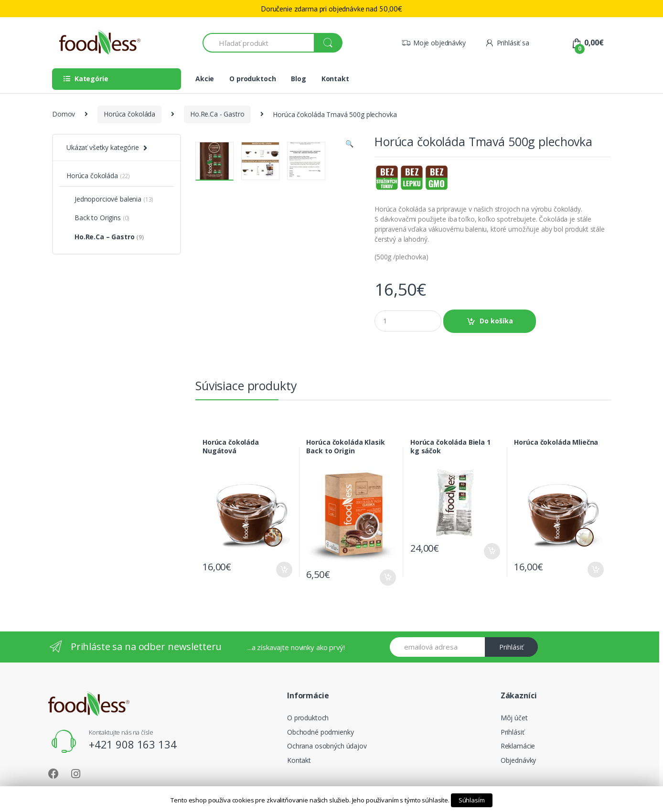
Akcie (205, 79)
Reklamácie (518, 746)
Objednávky (519, 760)
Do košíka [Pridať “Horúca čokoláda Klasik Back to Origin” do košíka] (387, 577)
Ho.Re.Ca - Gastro (217, 114)
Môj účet (514, 718)
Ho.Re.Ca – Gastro (105, 237)
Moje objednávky (433, 43)
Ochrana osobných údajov (327, 746)
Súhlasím (472, 800)
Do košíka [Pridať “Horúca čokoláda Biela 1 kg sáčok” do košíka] (492, 551)
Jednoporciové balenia (110, 199)
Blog (298, 79)
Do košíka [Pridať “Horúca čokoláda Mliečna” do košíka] (595, 570)
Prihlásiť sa (507, 43)
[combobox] (259, 43)
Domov (64, 114)
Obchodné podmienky (320, 732)
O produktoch (252, 79)
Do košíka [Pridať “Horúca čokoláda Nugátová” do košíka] (284, 570)
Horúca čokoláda (129, 114)
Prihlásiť (511, 647)
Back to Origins (98, 218)
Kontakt (335, 79)
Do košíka (496, 321)
